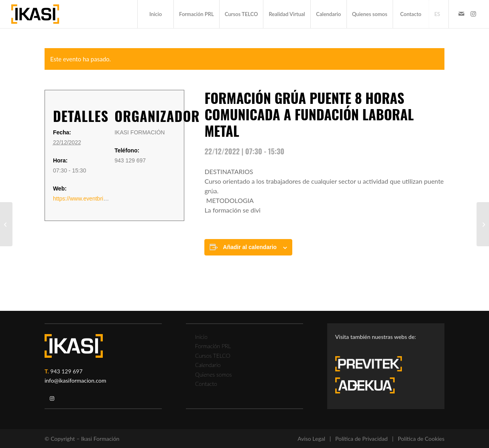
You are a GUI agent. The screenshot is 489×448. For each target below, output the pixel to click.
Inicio (201, 337)
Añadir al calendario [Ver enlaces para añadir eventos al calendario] (250, 247)
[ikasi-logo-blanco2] (74, 346)
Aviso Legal (311, 439)
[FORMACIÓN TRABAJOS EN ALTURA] (483, 224)
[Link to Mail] (461, 14)
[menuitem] (155, 14)
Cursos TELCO (213, 356)
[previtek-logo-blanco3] (373, 366)
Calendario (208, 365)
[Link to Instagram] (473, 14)
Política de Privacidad (362, 439)
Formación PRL (213, 346)
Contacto (206, 384)
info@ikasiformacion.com (75, 380)
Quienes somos (213, 374)
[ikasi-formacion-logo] (35, 14)
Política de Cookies (421, 439)
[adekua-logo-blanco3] (365, 385)
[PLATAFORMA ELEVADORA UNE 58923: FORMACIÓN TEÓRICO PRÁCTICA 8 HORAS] (6, 224)
